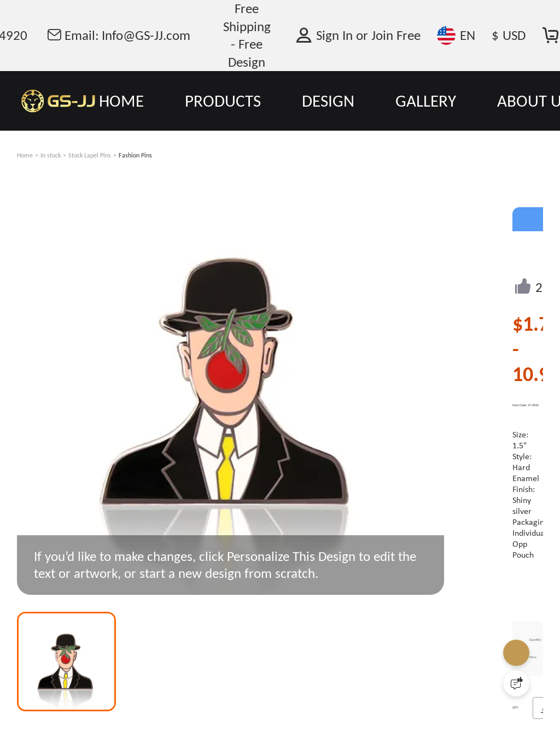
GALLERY (426, 101)
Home (25, 155)
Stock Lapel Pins (90, 155)
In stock (51, 155)
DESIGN (328, 101)
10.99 (536, 374)
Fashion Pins (135, 155)
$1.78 (536, 324)
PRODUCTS (223, 101)
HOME (121, 101)
